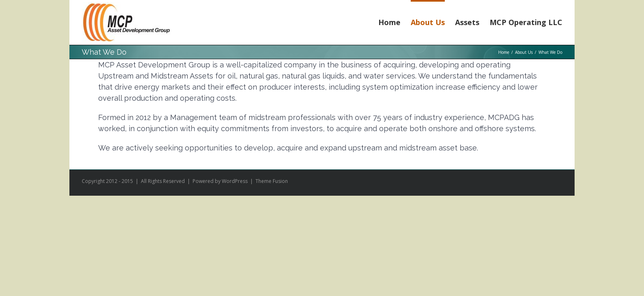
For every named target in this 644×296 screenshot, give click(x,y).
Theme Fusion (272, 181)
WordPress (235, 181)
